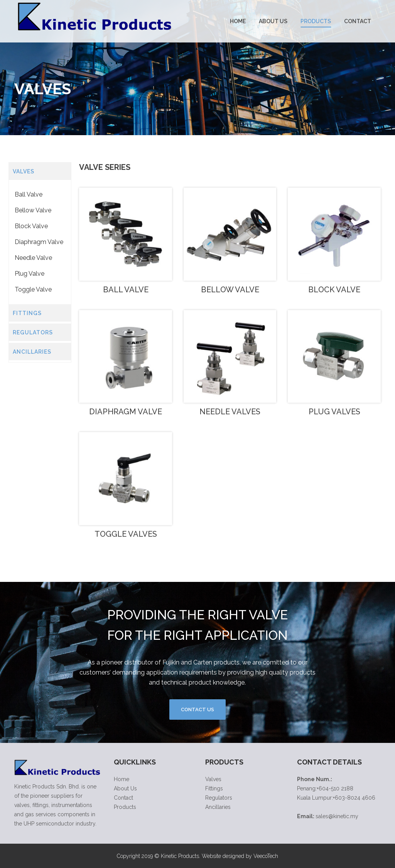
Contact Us (197, 709)
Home (122, 779)
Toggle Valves (126, 534)
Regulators (219, 798)
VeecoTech (266, 856)
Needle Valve (33, 258)
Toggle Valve (33, 289)
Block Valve (31, 226)
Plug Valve (30, 274)
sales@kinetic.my (337, 816)
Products (125, 807)
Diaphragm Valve (39, 242)
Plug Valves (334, 412)
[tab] (40, 171)
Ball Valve (29, 194)
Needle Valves (230, 412)
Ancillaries (218, 807)
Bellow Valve (33, 210)
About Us (125, 788)
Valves (213, 779)
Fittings (214, 788)
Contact (123, 798)
